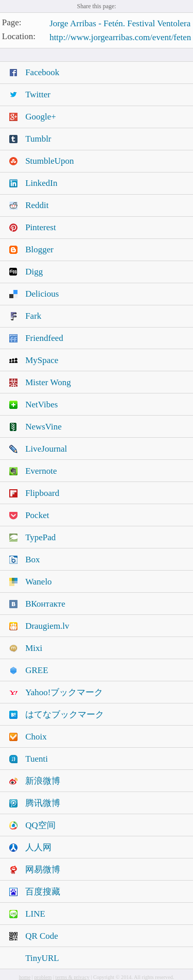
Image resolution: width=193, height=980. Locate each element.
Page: (12, 23)
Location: (19, 36)
